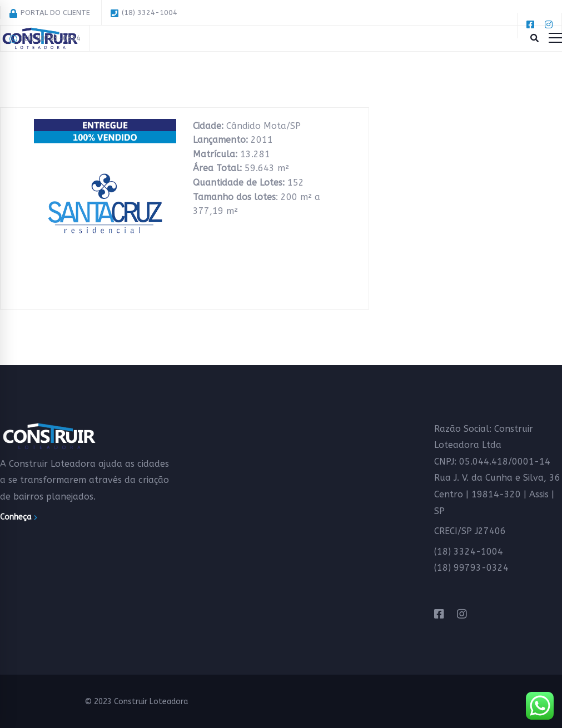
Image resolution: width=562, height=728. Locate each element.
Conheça (19, 517)
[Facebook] (439, 614)
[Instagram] (462, 614)
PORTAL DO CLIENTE (50, 13)
